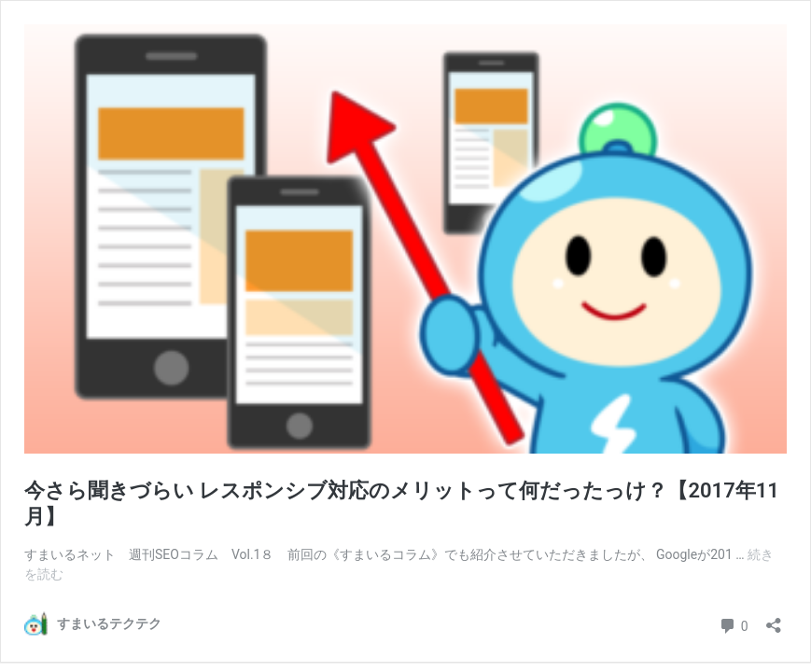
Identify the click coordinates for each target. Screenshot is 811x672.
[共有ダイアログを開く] (774, 619)
